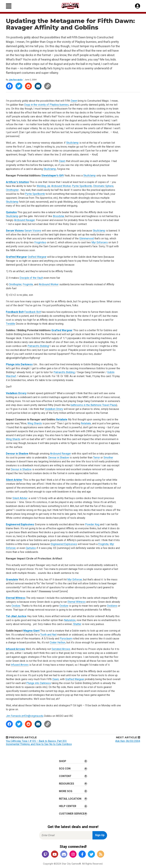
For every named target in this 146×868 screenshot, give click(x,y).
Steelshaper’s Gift (53, 176)
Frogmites (40, 242)
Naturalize (70, 620)
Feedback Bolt (15, 312)
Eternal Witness (16, 598)
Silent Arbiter (14, 480)
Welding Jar (43, 186)
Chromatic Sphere (103, 186)
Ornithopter (12, 190)
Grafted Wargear (17, 257)
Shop (63, 761)
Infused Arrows (16, 649)
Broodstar (58, 216)
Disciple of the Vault (31, 278)
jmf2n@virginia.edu (33, 716)
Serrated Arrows (61, 649)
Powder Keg (92, 524)
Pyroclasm (66, 639)
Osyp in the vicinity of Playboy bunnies (46, 105)
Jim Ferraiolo (16, 80)
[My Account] (138, 6)
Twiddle (11, 324)
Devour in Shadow (17, 454)
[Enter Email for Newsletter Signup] (66, 835)
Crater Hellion (58, 642)
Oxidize (16, 606)
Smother (108, 458)
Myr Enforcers (100, 242)
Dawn (74, 101)
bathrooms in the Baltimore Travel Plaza (93, 405)
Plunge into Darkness (19, 364)
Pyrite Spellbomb (82, 186)
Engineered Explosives (20, 524)
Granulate (12, 580)
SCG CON (65, 769)
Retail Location (70, 799)
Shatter (77, 624)
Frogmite (28, 284)
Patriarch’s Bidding (38, 346)
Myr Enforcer (75, 580)
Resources (67, 784)
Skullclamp (72, 143)
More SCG (66, 791)
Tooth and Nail (48, 635)
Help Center (68, 806)
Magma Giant (31, 631)
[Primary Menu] (9, 6)
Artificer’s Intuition (17, 182)
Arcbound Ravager (24, 220)
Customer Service (72, 814)
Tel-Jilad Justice (16, 616)
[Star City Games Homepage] (73, 5)
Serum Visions (15, 231)
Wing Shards (35, 423)
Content (65, 776)
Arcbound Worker (61, 186)
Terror (96, 458)
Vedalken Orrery (16, 393)
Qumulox (11, 212)
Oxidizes (112, 606)
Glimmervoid (87, 238)
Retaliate (62, 419)
